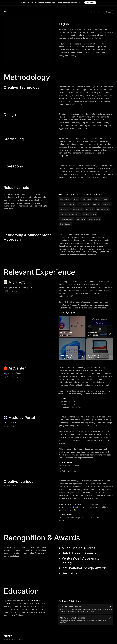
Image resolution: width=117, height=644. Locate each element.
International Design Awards (84, 568)
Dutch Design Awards (79, 553)
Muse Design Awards (78, 548)
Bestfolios (69, 573)
